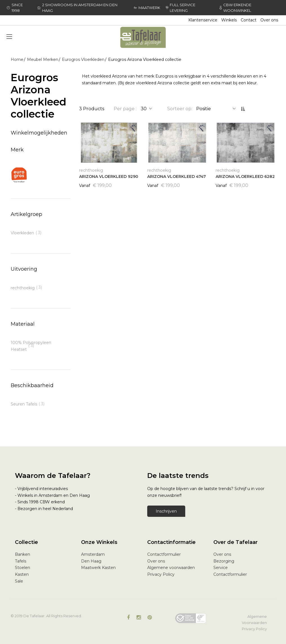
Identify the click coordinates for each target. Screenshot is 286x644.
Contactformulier (164, 554)
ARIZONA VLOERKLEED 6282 (245, 177)
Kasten (22, 574)
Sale (19, 581)
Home (17, 59)
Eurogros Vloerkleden (83, 59)
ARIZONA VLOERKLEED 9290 (109, 177)
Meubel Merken (43, 59)
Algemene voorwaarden (171, 568)
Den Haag (91, 561)
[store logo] (143, 37)
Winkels (229, 20)
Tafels (21, 561)
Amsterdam (93, 554)
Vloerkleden (22, 233)
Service (221, 568)
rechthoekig (23, 288)
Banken (23, 554)
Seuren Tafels (24, 404)
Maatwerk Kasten (98, 568)
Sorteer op (179, 109)
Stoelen (23, 568)
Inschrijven (166, 511)
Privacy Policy (161, 574)
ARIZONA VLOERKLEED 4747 (176, 177)
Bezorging (224, 561)
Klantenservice (203, 20)
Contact (249, 20)
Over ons (269, 20)
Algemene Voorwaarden (254, 619)
